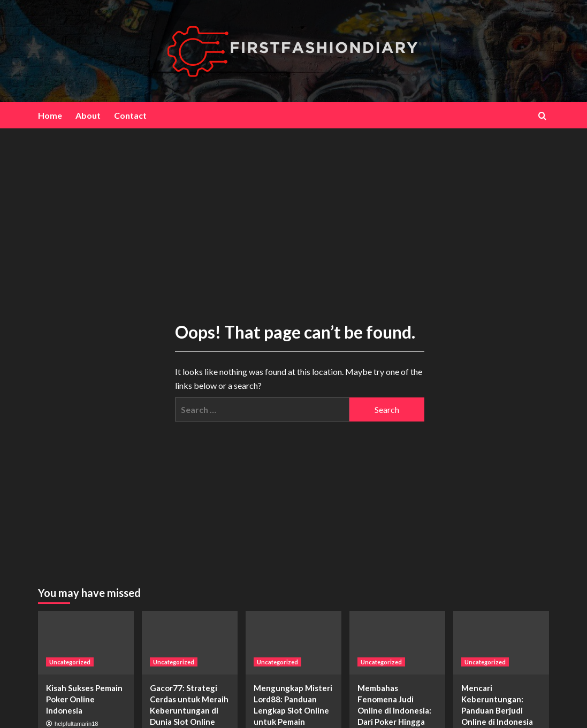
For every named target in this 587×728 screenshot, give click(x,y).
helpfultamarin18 (76, 724)
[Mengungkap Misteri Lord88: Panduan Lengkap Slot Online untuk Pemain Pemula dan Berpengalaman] (293, 643)
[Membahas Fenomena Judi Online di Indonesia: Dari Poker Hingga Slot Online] (397, 643)
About (88, 115)
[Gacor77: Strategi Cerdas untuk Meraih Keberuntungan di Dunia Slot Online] (190, 643)
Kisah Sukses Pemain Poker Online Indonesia (84, 699)
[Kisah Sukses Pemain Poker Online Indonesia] (86, 643)
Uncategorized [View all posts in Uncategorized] (70, 662)
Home (50, 115)
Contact (130, 115)
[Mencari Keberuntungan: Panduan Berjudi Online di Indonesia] (501, 643)
